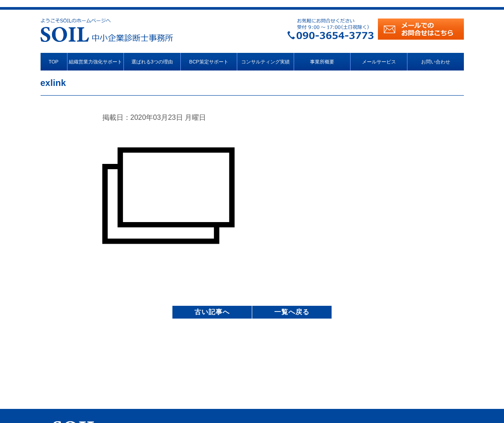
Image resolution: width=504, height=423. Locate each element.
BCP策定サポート (209, 62)
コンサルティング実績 (265, 62)
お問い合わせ (436, 62)
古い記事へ (212, 312)
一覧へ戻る (292, 312)
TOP (53, 62)
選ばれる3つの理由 (152, 62)
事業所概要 (322, 62)
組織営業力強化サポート (95, 62)
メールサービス (379, 62)
